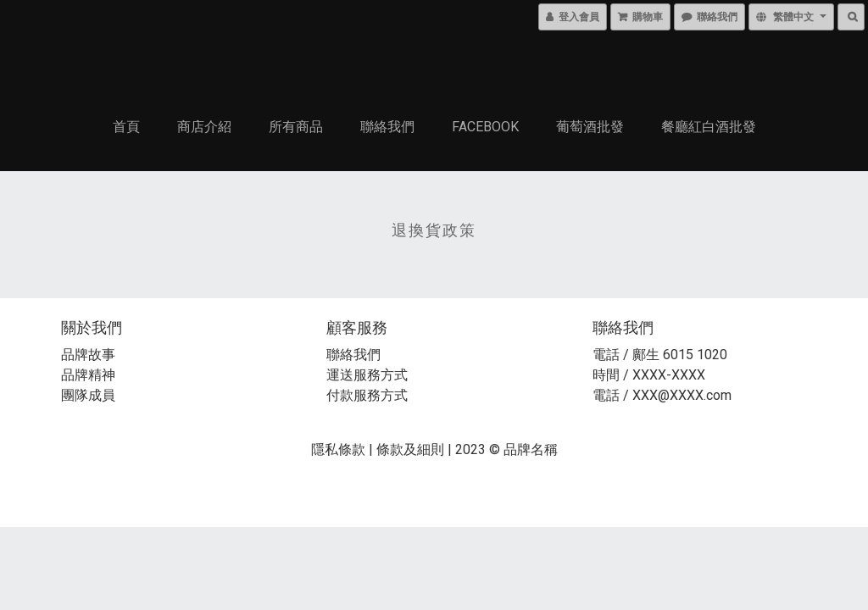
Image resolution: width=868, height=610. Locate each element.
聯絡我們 (387, 127)
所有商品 (296, 127)
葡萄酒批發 (590, 127)
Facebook (485, 127)
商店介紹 (204, 127)
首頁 (126, 127)
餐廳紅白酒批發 (709, 127)
